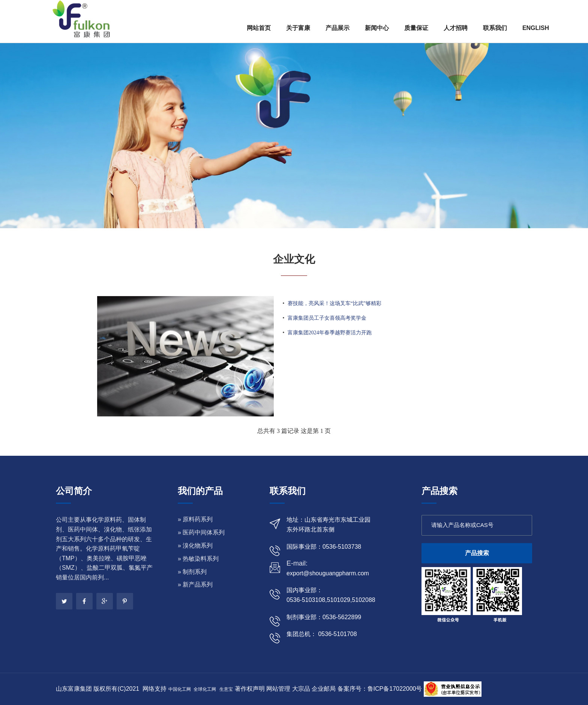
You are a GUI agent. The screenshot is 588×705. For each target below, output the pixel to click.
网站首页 (259, 28)
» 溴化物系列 (195, 546)
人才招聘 (456, 28)
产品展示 (337, 28)
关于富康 (298, 28)
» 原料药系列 (195, 519)
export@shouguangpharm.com (328, 573)
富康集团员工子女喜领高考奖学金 (327, 318)
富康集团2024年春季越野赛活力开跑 (330, 333)
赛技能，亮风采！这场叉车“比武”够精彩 (334, 303)
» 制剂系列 (192, 572)
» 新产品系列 (195, 585)
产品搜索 (477, 553)
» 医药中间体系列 (201, 532)
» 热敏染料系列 (198, 559)
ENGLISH (536, 28)
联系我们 (495, 28)
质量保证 (416, 28)
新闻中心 (377, 28)
